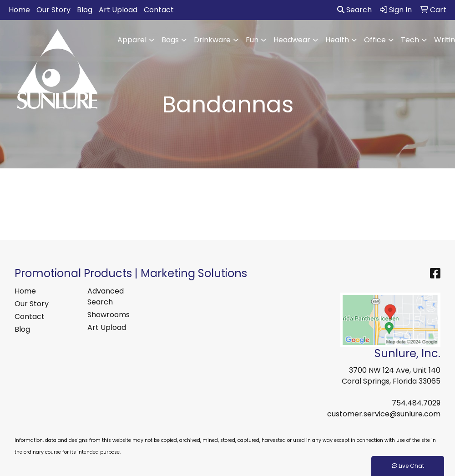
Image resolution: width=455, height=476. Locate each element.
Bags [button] (170, 40)
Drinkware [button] (212, 40)
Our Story (53, 10)
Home (19, 10)
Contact (159, 10)
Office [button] (375, 40)
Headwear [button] (292, 40)
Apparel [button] (132, 40)
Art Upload (118, 10)
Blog (85, 10)
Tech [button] (410, 40)
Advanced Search (106, 296)
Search (354, 10)
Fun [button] (252, 40)
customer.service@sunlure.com (384, 414)
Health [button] (337, 40)
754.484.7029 (416, 403)
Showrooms (109, 315)
